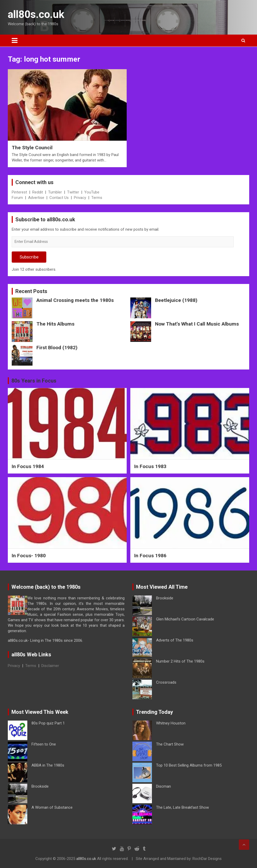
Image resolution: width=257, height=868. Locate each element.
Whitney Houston (171, 723)
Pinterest (19, 192)
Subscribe (29, 257)
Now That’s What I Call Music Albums (197, 324)
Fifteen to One (44, 744)
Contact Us (59, 198)
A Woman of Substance (52, 807)
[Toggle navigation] (15, 41)
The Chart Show (170, 744)
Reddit (38, 192)
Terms (97, 198)
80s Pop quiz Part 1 (48, 723)
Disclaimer (50, 666)
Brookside (165, 598)
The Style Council (32, 148)
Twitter (73, 192)
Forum (17, 198)
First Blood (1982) (57, 348)
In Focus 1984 (28, 466)
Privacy (80, 198)
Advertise (36, 198)
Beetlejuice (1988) (176, 300)
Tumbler (55, 192)
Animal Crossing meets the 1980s (75, 300)
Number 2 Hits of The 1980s (180, 661)
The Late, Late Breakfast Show (182, 807)
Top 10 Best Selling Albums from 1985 (189, 765)
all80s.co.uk (36, 14)
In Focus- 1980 (29, 556)
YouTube (92, 192)
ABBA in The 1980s (48, 765)
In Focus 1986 (150, 556)
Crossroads (166, 682)
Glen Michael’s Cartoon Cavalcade (185, 619)
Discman (163, 786)
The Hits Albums (55, 324)
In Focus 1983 (150, 466)
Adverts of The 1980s (175, 640)
